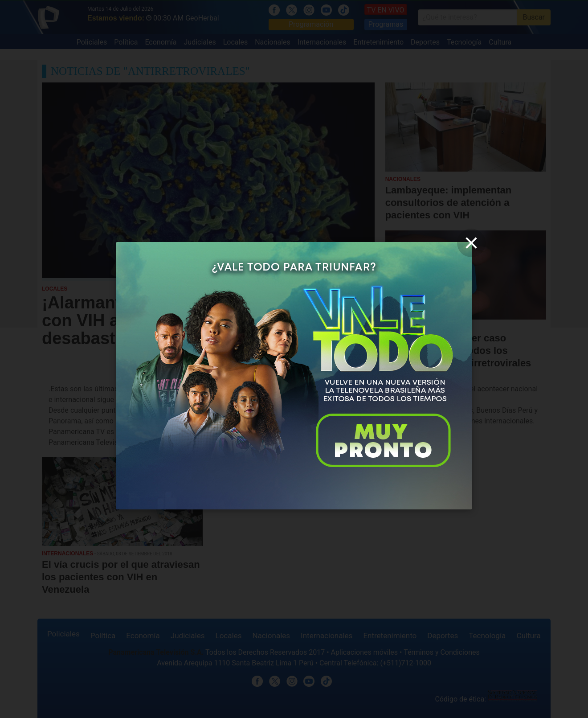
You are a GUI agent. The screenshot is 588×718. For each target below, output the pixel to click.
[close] (471, 243)
